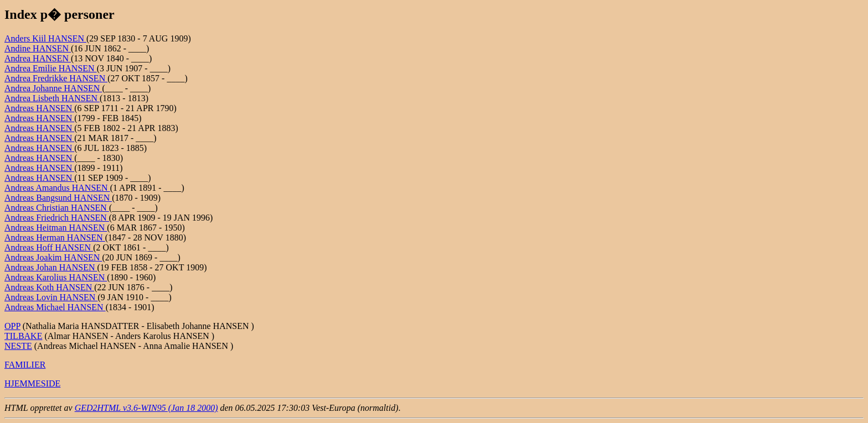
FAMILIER (25, 365)
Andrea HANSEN (38, 58)
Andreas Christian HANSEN (57, 208)
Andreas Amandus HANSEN (57, 188)
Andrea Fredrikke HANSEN (56, 78)
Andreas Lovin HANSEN (51, 297)
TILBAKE (23, 336)
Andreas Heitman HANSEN (56, 228)
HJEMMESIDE (32, 383)
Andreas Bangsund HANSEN (58, 198)
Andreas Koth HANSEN (49, 287)
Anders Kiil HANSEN (45, 38)
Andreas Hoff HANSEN (49, 247)
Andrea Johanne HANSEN (53, 88)
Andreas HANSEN (39, 108)
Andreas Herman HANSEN (55, 237)
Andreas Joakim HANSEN (53, 257)
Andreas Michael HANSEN (55, 307)
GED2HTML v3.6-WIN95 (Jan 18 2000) (146, 408)
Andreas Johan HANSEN (51, 267)
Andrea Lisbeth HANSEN (52, 98)
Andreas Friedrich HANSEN (57, 218)
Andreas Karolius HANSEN (56, 277)
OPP (12, 326)
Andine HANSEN (38, 48)
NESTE (18, 346)
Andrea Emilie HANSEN (51, 68)
